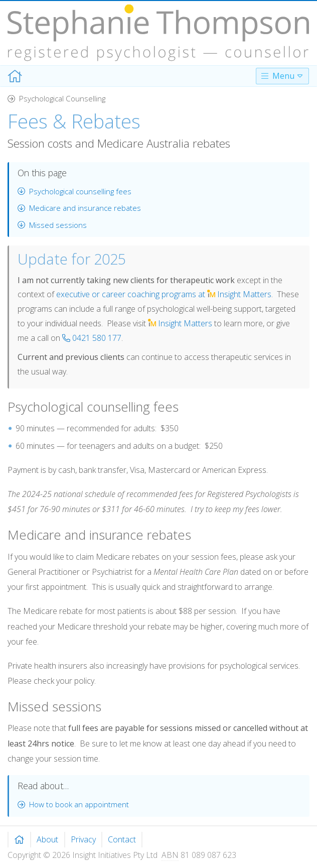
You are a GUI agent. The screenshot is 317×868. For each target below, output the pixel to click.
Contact (122, 839)
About (47, 839)
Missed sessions (52, 225)
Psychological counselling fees (74, 191)
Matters (180, 323)
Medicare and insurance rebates (79, 208)
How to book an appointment (73, 804)
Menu (282, 76)
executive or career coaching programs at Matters (164, 294)
